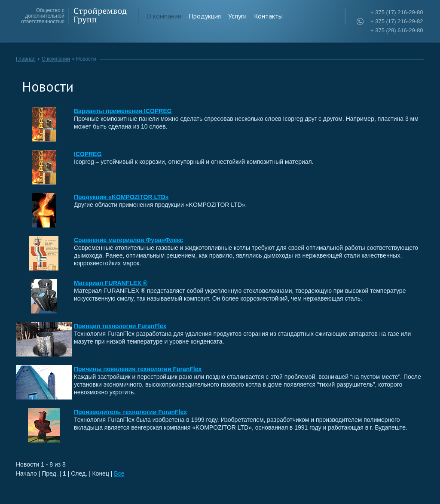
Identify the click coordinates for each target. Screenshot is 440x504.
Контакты (268, 16)
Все (119, 473)
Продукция (205, 16)
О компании (164, 16)
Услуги (237, 16)
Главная (26, 59)
